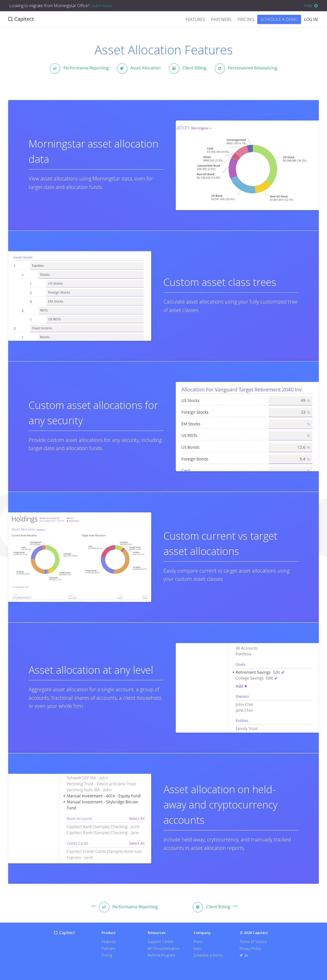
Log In (311, 19)
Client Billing (188, 68)
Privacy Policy (250, 948)
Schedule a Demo (279, 19)
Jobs (197, 948)
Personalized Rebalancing (246, 68)
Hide (311, 6)
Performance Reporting (79, 68)
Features (195, 19)
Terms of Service (253, 942)
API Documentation (163, 948)
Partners (221, 19)
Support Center (160, 942)
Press (198, 942)
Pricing (246, 19)
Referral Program (161, 955)
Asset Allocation (139, 68)
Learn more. (102, 6)
